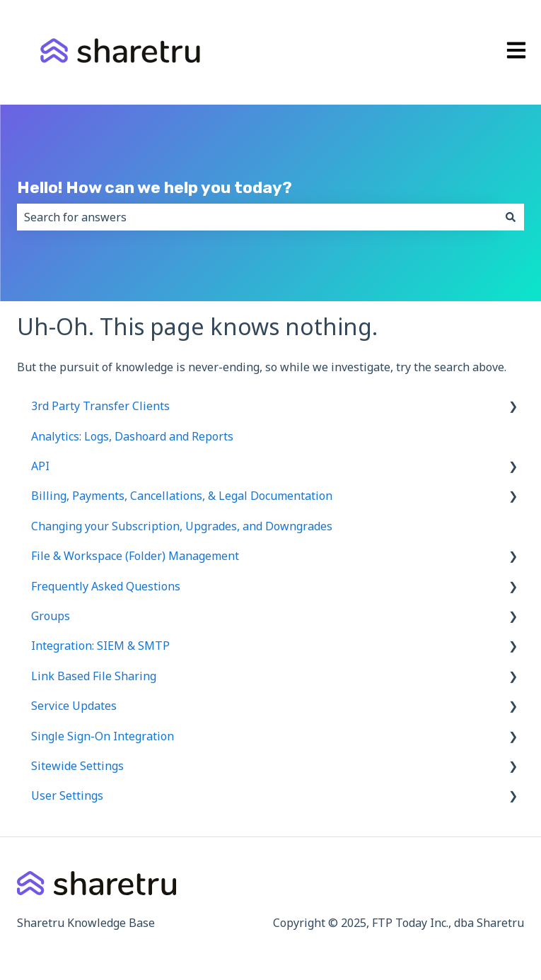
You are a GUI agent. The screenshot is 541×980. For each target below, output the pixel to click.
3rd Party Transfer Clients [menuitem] (100, 406)
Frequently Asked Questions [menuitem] (106, 586)
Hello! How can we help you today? (155, 187)
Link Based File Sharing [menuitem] (94, 676)
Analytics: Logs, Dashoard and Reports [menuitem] (132, 436)
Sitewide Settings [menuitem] (77, 766)
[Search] (511, 217)
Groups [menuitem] (51, 616)
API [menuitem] (40, 466)
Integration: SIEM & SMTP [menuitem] (100, 646)
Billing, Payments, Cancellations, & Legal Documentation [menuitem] (182, 496)
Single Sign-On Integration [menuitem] (103, 736)
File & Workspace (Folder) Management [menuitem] (135, 556)
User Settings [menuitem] (67, 795)
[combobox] (257, 217)
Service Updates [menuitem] (74, 706)
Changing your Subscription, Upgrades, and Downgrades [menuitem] (182, 526)
